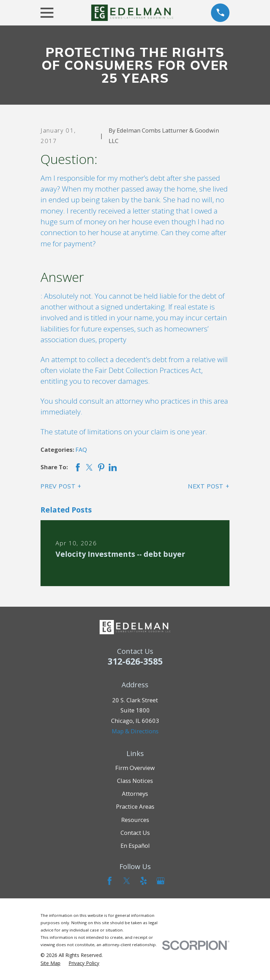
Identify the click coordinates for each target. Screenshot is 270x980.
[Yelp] (143, 881)
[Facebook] (110, 881)
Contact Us (135, 833)
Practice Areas (135, 806)
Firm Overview (135, 768)
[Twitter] (127, 881)
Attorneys (135, 794)
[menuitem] (50, 963)
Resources (135, 820)
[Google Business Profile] (160, 881)
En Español (135, 846)
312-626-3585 (135, 661)
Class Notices (135, 781)
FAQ (81, 450)
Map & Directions (135, 731)
